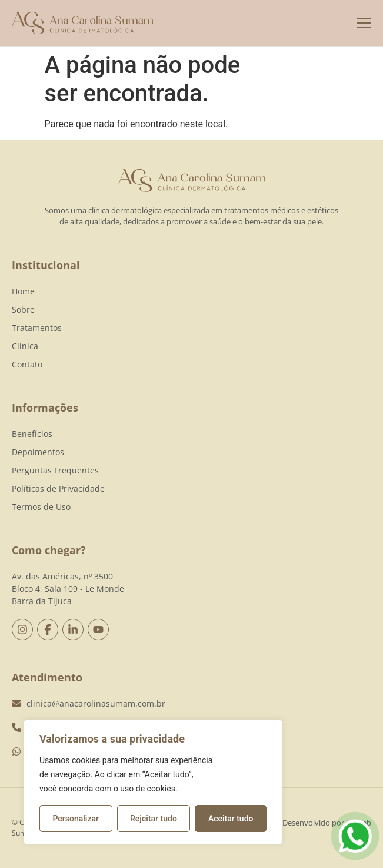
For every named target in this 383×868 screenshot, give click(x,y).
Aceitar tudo (231, 819)
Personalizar (76, 819)
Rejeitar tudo (154, 819)
